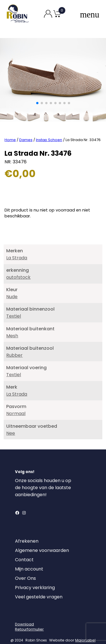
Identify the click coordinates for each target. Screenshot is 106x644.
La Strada (17, 250)
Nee (11, 425)
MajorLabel (85, 632)
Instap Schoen (49, 132)
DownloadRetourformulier (29, 619)
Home (10, 132)
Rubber (14, 347)
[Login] (20, 606)
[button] (37, 103)
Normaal (16, 406)
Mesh (12, 328)
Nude (12, 288)
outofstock (18, 269)
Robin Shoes (36, 632)
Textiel (14, 308)
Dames (26, 132)
